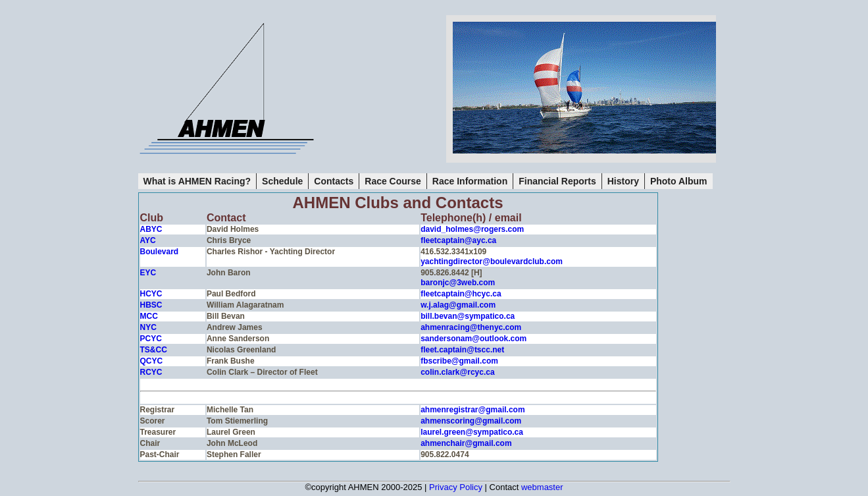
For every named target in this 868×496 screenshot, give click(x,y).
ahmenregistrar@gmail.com (472, 410)
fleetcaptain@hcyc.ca (461, 294)
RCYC (151, 372)
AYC (148, 240)
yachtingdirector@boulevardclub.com (492, 262)
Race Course (393, 181)
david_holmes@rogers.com (472, 229)
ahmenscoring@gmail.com (471, 421)
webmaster (542, 487)
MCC (149, 316)
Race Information (470, 181)
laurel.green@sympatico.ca (472, 432)
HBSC (151, 305)
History (623, 181)
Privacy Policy (456, 487)
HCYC (151, 294)
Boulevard (160, 252)
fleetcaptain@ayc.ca (458, 240)
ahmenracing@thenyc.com (471, 327)
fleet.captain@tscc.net (462, 350)
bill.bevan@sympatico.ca (468, 316)
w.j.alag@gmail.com (458, 305)
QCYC (152, 361)
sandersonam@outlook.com (473, 339)
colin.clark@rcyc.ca (457, 372)
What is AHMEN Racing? (197, 181)
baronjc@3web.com (458, 283)
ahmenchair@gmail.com (466, 443)
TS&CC (154, 350)
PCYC (151, 339)
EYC (148, 273)
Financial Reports (557, 181)
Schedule (282, 181)
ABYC (151, 229)
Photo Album (679, 181)
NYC (148, 327)
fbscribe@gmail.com (459, 361)
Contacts (334, 181)
